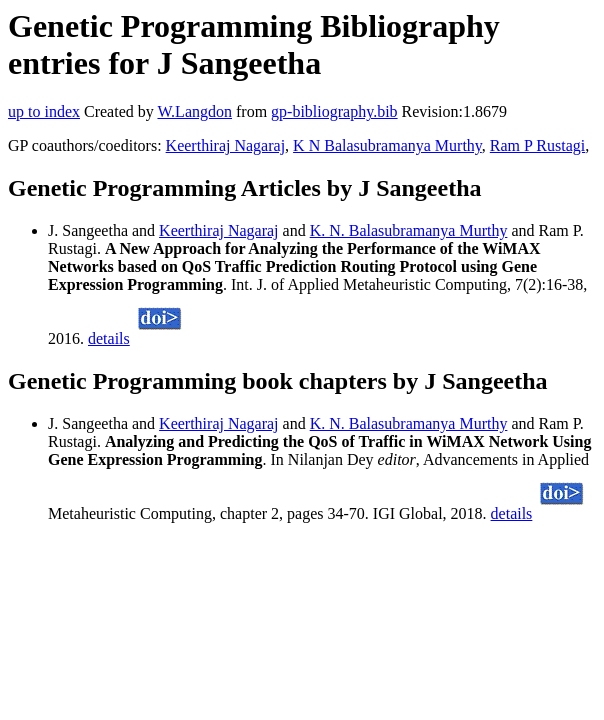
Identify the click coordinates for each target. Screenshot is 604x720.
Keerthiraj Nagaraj (225, 145)
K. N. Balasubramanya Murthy (409, 230)
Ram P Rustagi (537, 145)
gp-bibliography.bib (334, 111)
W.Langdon (194, 111)
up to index (44, 111)
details (109, 338)
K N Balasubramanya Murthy (387, 145)
